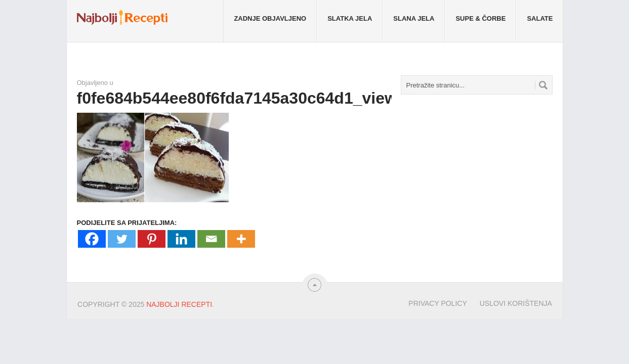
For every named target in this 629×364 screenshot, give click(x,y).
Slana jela (414, 18)
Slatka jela (350, 18)
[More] (241, 239)
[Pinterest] (152, 239)
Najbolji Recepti (179, 304)
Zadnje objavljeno (270, 18)
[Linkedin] (181, 239)
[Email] (211, 239)
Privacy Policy (437, 303)
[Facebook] (92, 239)
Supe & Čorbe (480, 18)
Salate (540, 18)
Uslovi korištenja (516, 303)
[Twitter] (122, 239)
